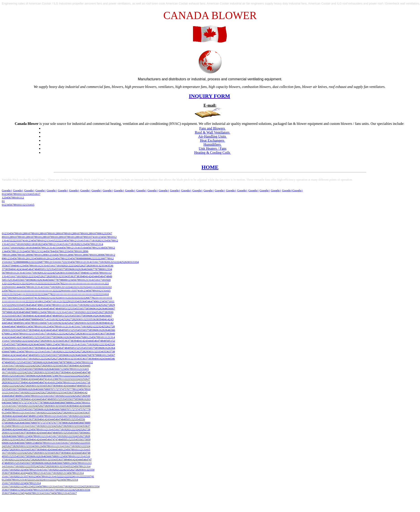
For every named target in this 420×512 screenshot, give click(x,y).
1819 (60, 266)
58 (66, 269)
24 (119, 262)
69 (49, 389)
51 (45, 269)
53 (51, 269)
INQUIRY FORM (210, 96)
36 (6, 266)
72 (57, 389)
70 (51, 389)
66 (90, 269)
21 (102, 240)
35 (3, 266)
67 (93, 269)
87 (30, 312)
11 (21, 205)
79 (99, 269)
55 (57, 269)
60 (72, 269)
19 (96, 240)
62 (78, 269)
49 (39, 269)
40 (15, 266)
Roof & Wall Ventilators (213, 132)
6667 (57, 362)
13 (27, 205)
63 (81, 269)
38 (6, 269)
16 (87, 240)
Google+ (7, 190)
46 (30, 269)
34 (137, 262)
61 (75, 269)
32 (100, 266)
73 (59, 389)
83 (18, 312)
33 (88, 237)
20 (99, 240)
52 (48, 269)
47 (33, 269)
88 (33, 312)
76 (68, 389)
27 (85, 266)
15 (33, 205)
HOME (210, 167)
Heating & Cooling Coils (212, 153)
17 (90, 240)
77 (70, 389)
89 (36, 312)
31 (131, 262)
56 (60, 269)
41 (94, 237)
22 (116, 262)
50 (42, 269)
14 (30, 205)
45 (27, 269)
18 (93, 240)
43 (21, 269)
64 (84, 269)
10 (18, 205)
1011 (12, 273)
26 (125, 262)
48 (36, 269)
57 (63, 269)
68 (6, 334)
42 (18, 269)
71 (54, 389)
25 (122, 262)
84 (21, 312)
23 (73, 266)
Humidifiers (213, 144)
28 (88, 266)
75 (65, 389)
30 (128, 262)
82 (15, 312)
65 (87, 269)
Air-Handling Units (213, 136)
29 (91, 266)
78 (96, 269)
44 (24, 269)
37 (91, 237)
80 (102, 269)
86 (27, 312)
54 (54, 269)
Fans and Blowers (213, 128)
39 (12, 266)
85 (24, 312)
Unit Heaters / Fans (212, 148)
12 (24, 205)
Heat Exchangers (213, 140)
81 (12, 312)
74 (62, 389)
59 (69, 269)
